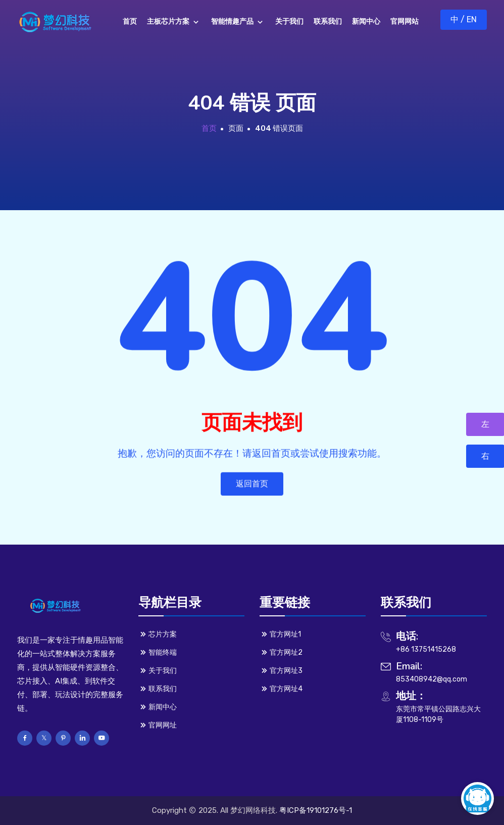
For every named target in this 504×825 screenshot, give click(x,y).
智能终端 (158, 652)
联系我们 (158, 689)
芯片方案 (158, 634)
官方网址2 (281, 652)
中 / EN (464, 19)
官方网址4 (281, 689)
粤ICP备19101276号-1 (316, 810)
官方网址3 (281, 670)
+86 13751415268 (426, 649)
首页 (209, 128)
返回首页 (252, 486)
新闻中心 (158, 707)
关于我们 (158, 670)
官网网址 (158, 725)
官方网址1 (280, 634)
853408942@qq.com (432, 679)
